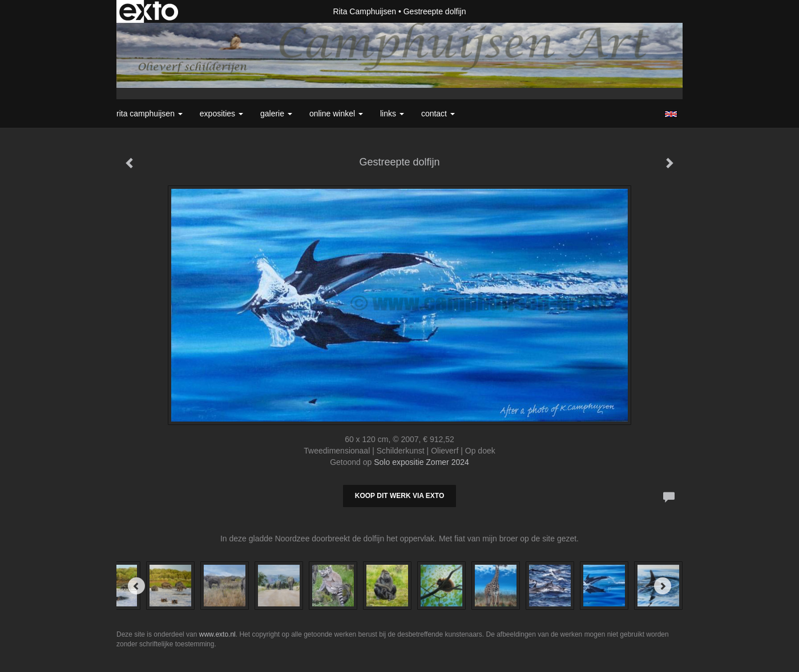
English (671, 114)
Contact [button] (438, 114)
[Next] (663, 586)
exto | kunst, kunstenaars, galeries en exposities (149, 11)
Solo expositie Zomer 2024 (421, 462)
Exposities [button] (221, 114)
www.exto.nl (217, 634)
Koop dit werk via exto (399, 496)
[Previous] (136, 586)
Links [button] (392, 114)
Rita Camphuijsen (365, 11)
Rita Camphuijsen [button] (150, 114)
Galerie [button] (276, 114)
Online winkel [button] (336, 114)
